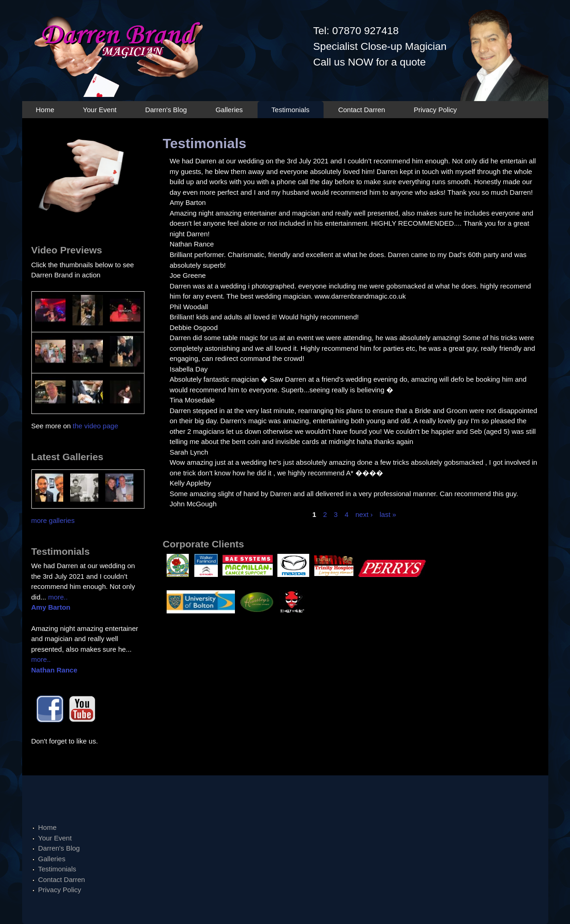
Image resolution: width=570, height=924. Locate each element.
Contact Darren (362, 110)
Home (45, 110)
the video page (96, 426)
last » (388, 514)
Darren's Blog (166, 110)
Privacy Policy (435, 110)
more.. (58, 597)
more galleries (53, 520)
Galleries (229, 110)
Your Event (100, 110)
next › (364, 514)
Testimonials (291, 110)
